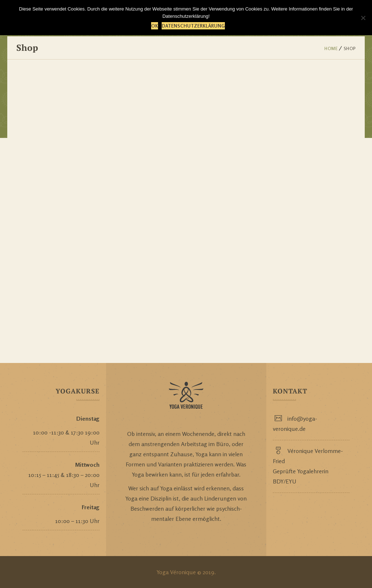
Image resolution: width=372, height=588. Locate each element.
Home (331, 48)
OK (155, 26)
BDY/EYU (285, 481)
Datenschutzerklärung (193, 26)
